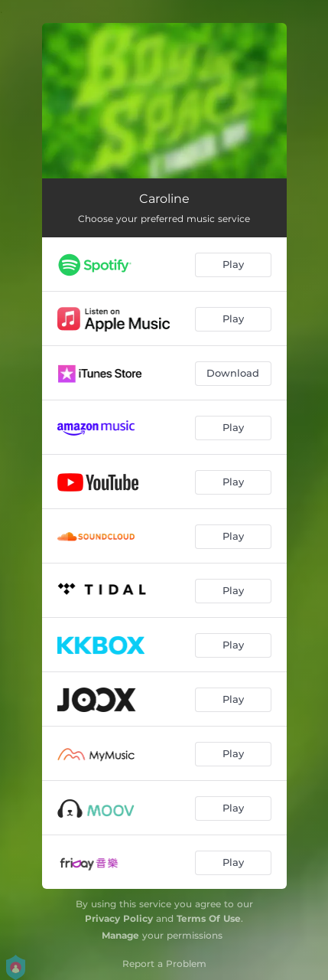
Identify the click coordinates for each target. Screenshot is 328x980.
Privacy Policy (119, 918)
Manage (120, 935)
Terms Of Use (209, 918)
